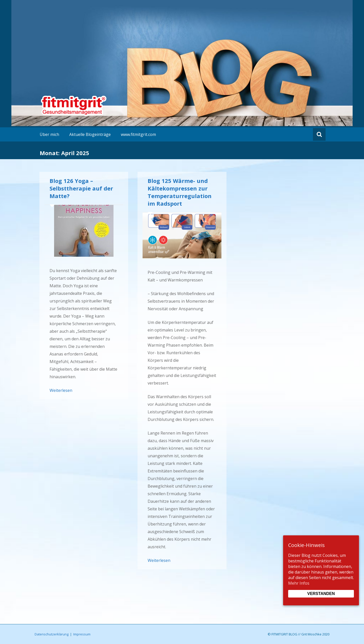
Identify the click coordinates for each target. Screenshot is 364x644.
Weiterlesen (61, 390)
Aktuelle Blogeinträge (90, 134)
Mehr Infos (299, 583)
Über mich (49, 134)
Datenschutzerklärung (52, 634)
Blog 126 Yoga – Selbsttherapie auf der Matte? (81, 188)
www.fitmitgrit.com (138, 134)
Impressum (82, 634)
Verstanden (321, 594)
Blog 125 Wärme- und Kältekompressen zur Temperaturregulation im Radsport (180, 192)
